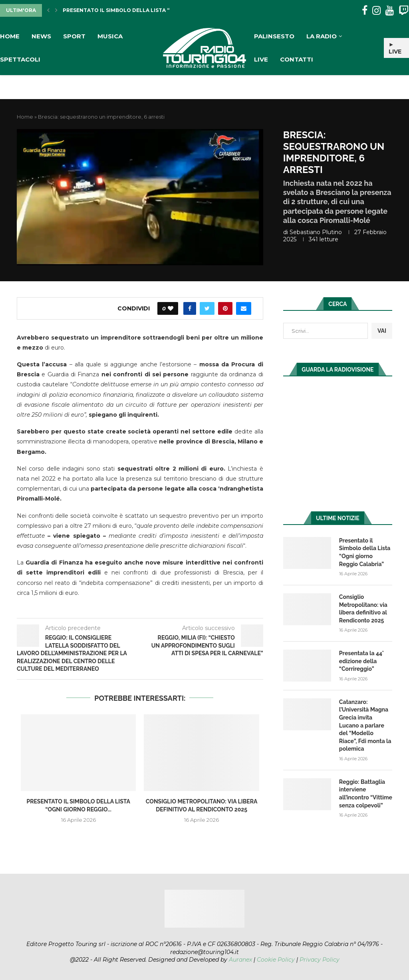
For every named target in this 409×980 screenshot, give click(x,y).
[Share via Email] (244, 308)
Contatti (297, 59)
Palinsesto (274, 36)
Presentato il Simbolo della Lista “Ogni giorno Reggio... (147, 10)
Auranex (240, 960)
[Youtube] (390, 11)
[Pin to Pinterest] (225, 308)
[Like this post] (171, 308)
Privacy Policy (320, 960)
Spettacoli (20, 59)
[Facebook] (365, 11)
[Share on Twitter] (207, 308)
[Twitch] (404, 11)
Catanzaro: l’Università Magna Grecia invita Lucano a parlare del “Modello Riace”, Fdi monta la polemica (365, 726)
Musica (110, 36)
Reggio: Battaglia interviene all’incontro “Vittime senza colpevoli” (366, 794)
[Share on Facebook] (190, 308)
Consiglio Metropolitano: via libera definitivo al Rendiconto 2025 (363, 609)
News (41, 36)
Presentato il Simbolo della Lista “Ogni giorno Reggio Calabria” (365, 552)
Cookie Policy (276, 960)
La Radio (322, 36)
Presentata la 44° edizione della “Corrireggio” (361, 661)
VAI (382, 331)
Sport (74, 36)
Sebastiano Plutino (316, 232)
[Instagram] (376, 11)
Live (261, 59)
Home (10, 36)
